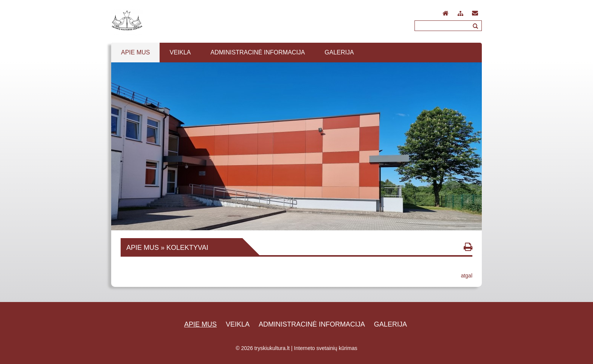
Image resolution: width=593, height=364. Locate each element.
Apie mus (200, 324)
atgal (467, 276)
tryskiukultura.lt (272, 348)
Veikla (238, 324)
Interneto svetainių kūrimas (325, 348)
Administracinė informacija (312, 324)
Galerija (390, 324)
